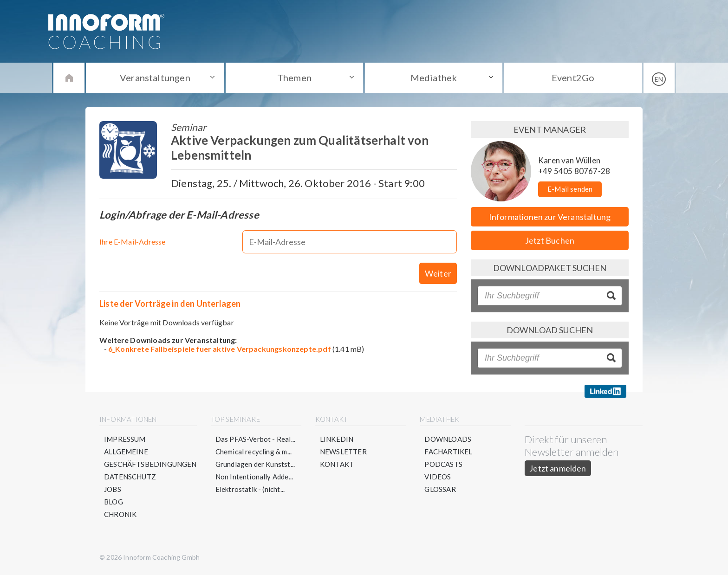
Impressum (125, 439)
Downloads (448, 439)
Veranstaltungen (155, 78)
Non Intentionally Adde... (254, 477)
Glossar (440, 489)
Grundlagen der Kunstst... (255, 464)
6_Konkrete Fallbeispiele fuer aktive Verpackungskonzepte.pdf (220, 349)
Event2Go (573, 78)
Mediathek (434, 78)
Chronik (120, 514)
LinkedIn (337, 439)
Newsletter (343, 452)
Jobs (113, 489)
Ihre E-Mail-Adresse (132, 242)
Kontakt (337, 464)
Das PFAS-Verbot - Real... (256, 439)
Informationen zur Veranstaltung (550, 217)
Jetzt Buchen (550, 240)
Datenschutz (130, 477)
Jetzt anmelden (558, 468)
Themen (294, 78)
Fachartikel (448, 452)
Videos (438, 477)
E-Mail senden (570, 189)
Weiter (438, 273)
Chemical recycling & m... (254, 452)
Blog (114, 502)
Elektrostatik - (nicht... (250, 489)
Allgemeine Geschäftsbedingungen (150, 458)
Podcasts (443, 464)
